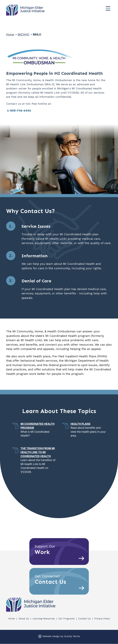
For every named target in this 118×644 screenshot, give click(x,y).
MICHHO (23, 35)
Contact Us (85, 619)
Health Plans (80, 424)
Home (10, 35)
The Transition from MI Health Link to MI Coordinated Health (38, 452)
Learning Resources (44, 619)
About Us (24, 619)
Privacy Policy (102, 619)
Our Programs (67, 619)
